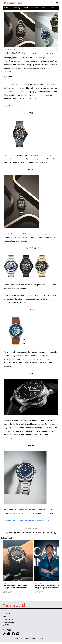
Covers (43, 8)
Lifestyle (26, 8)
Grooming (16, 8)
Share (9, 533)
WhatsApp (26, 533)
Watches (35, 8)
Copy (53, 533)
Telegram (37, 533)
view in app (53, 8)
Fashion (7, 8)
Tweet (17, 533)
